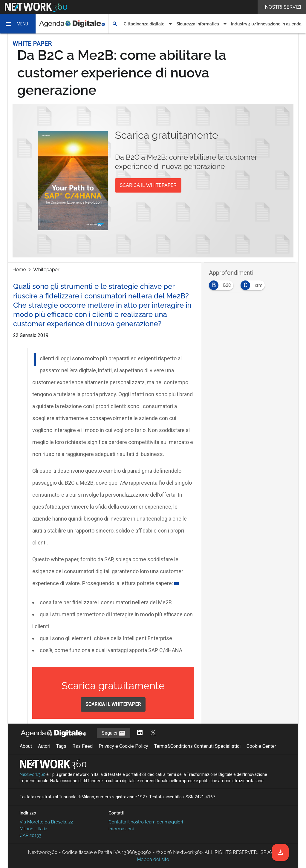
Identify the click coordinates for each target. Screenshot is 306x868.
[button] (18, 24)
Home (19, 270)
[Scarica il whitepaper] (280, 852)
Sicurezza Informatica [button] (198, 24)
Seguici (114, 733)
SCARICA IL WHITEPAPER (148, 185)
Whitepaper (46, 270)
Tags (61, 746)
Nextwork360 (33, 774)
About (26, 746)
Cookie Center (261, 746)
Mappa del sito (153, 859)
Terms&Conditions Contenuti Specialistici (197, 746)
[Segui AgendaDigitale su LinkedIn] (140, 733)
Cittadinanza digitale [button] (144, 24)
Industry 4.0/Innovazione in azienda (266, 24)
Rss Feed (82, 746)
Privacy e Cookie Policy (123, 746)
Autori (44, 746)
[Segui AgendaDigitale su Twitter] (153, 733)
